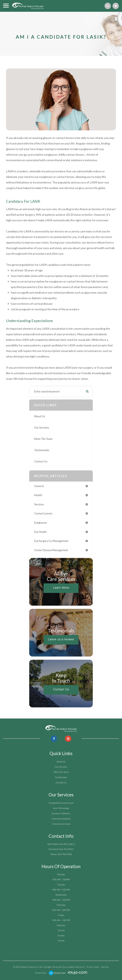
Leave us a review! (61, 639)
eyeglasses (41, 523)
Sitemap (105, 967)
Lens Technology (61, 808)
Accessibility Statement (74, 967)
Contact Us (41, 461)
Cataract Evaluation (61, 819)
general (39, 486)
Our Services (42, 428)
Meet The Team (43, 439)
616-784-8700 (65, 854)
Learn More (61, 587)
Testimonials (42, 450)
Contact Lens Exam (61, 824)
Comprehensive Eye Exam (61, 803)
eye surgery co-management (51, 541)
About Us (40, 416)
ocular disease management (51, 550)
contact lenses (43, 513)
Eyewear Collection (61, 813)
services (39, 504)
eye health (40, 532)
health (38, 495)
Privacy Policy (93, 967)
